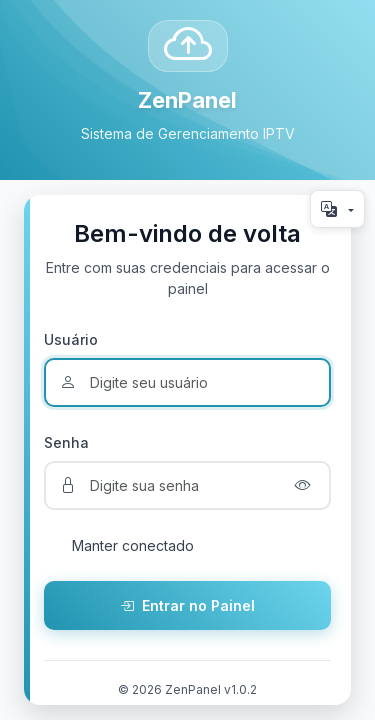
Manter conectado (133, 545)
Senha (66, 442)
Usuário (71, 339)
